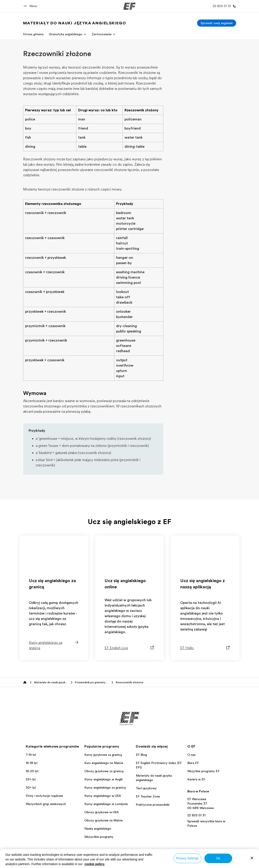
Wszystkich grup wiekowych (46, 804)
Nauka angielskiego (98, 829)
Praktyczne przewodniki (153, 805)
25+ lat (31, 779)
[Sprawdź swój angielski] (217, 23)
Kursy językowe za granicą (103, 755)
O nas (191, 755)
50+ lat (31, 787)
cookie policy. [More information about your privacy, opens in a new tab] (95, 864)
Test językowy (146, 788)
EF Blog (141, 755)
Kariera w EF (196, 779)
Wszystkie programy (99, 837)
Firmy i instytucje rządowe (44, 796)
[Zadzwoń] (223, 6)
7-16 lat (31, 755)
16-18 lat (32, 763)
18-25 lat (32, 771)
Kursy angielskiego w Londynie (106, 804)
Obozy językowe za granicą (104, 771)
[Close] (252, 858)
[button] (31, 6)
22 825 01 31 (196, 815)
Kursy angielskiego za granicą (105, 787)
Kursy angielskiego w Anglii (103, 779)
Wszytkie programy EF (203, 771)
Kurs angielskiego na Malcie (104, 763)
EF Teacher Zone (148, 796)
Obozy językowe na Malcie (104, 820)
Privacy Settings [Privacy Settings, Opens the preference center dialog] (187, 858)
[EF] (129, 6)
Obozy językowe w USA (102, 812)
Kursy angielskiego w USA (103, 796)
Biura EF (193, 763)
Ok (218, 858)
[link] (75, 23)
